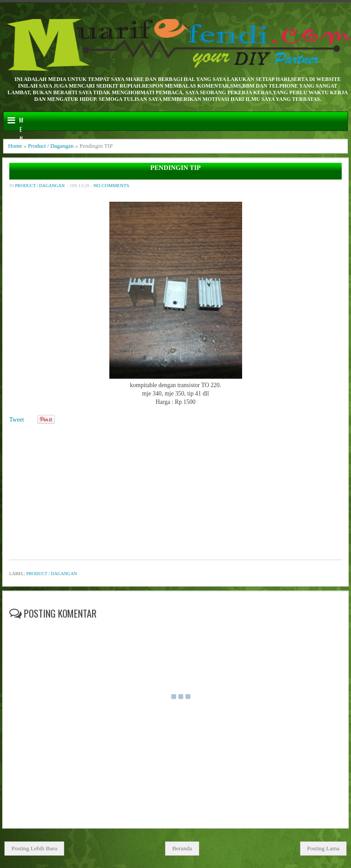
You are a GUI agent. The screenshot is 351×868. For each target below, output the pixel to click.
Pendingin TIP (176, 168)
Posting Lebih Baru (34, 848)
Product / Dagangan (51, 146)
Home (15, 146)
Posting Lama (324, 848)
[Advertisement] (174, 489)
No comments (111, 185)
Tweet (17, 420)
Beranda (182, 848)
